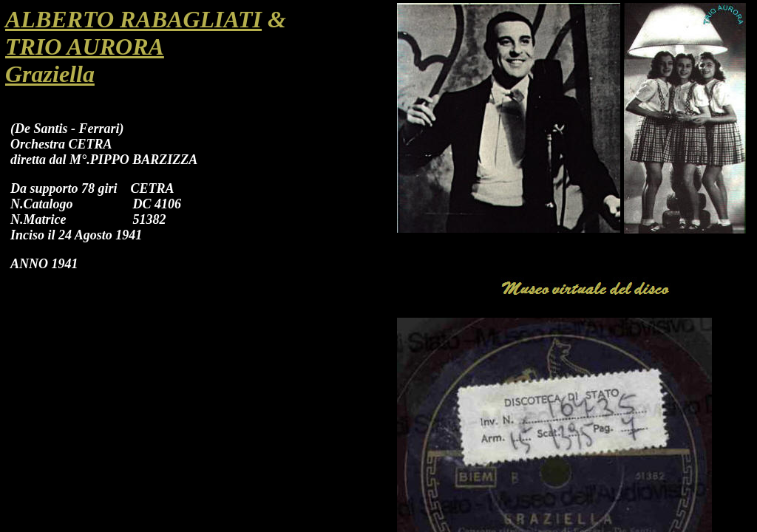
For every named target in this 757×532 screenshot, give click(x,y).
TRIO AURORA (85, 47)
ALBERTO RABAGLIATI (133, 19)
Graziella (50, 74)
